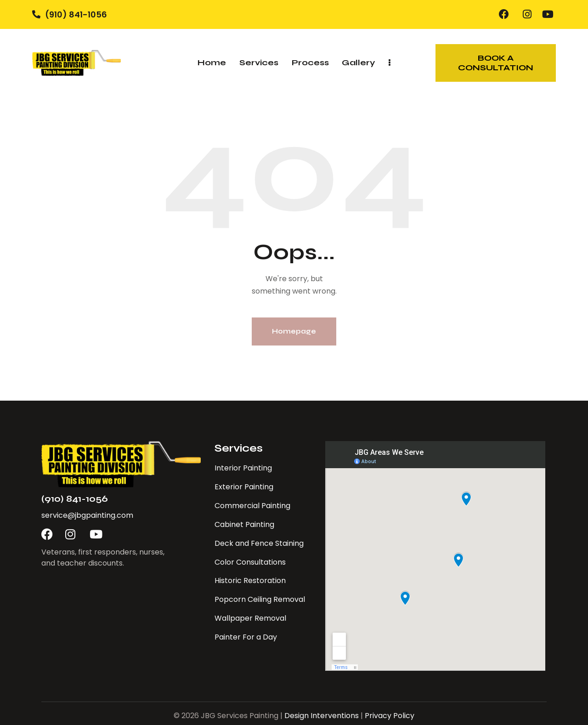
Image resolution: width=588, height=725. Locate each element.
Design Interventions (322, 716)
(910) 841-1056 (75, 499)
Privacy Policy (390, 716)
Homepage (294, 331)
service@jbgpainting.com (87, 515)
